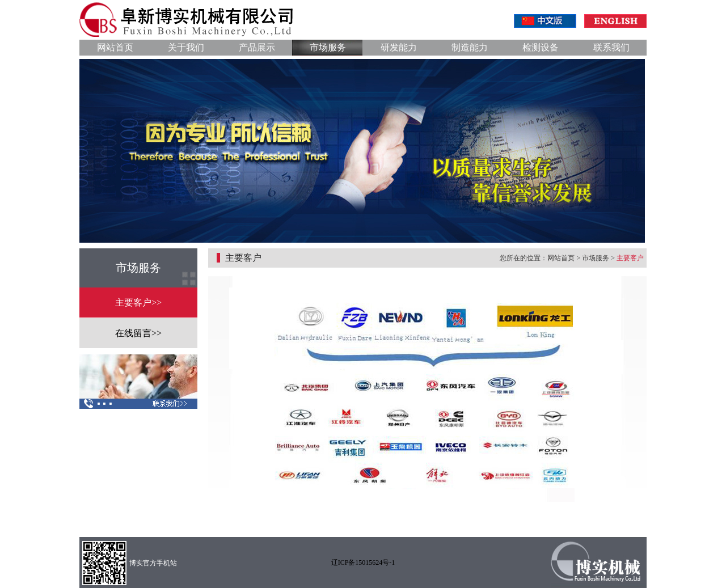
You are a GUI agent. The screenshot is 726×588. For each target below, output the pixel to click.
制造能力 (470, 47)
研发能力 (399, 47)
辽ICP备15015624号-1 (363, 562)
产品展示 (257, 47)
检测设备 (541, 47)
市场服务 (328, 47)
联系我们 (611, 47)
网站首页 (115, 47)
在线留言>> (138, 333)
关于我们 (186, 47)
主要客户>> (138, 303)
